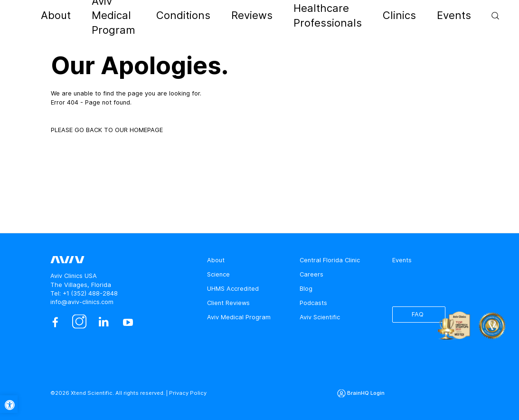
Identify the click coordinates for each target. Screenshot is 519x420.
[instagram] (80, 322)
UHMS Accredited (233, 289)
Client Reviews (228, 303)
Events (398, 15)
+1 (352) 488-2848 (90, 293)
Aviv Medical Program (151, 15)
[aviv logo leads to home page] (46, 16)
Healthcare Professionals (310, 15)
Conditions (210, 15)
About (99, 15)
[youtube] (128, 322)
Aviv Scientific (320, 317)
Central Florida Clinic (330, 260)
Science (218, 274)
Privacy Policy (188, 393)
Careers (311, 274)
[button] (9, 404)
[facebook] (55, 322)
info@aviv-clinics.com (82, 302)
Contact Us (476, 17)
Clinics (368, 15)
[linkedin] (104, 322)
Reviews (249, 15)
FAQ (418, 314)
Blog (306, 289)
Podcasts (313, 303)
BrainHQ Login (366, 393)
